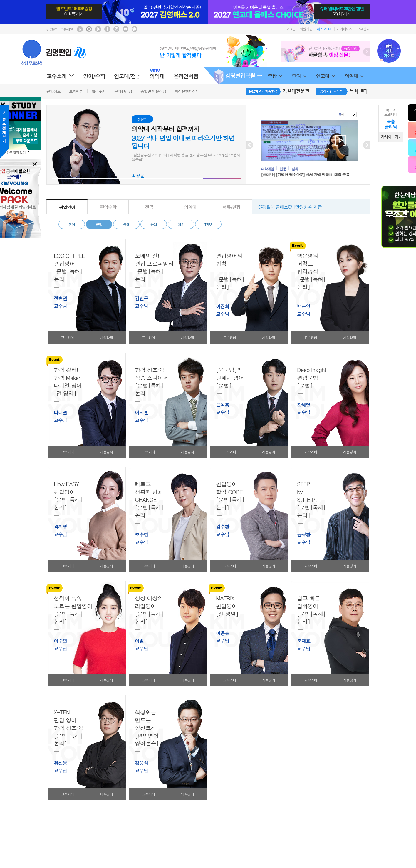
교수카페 (67, 338)
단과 (299, 76)
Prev (284, 52)
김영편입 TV (98, 29)
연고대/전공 (128, 76)
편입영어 (67, 207)
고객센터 (363, 29)
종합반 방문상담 (153, 91)
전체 (72, 224)
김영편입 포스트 (89, 29)
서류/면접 (231, 207)
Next (366, 52)
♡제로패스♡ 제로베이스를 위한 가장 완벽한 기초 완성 (308, 205)
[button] (71, 179)
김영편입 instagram (116, 29)
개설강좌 (106, 338)
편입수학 (108, 207)
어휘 (181, 224)
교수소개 (60, 76)
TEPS (208, 224)
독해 (126, 224)
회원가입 (306, 29)
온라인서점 (186, 76)
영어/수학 (94, 76)
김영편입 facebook (107, 29)
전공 (149, 207)
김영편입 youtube (125, 29)
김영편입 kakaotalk (135, 29)
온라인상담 (123, 91)
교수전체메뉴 (4, 131)
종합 (275, 76)
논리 (154, 224)
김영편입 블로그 (80, 29)
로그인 (291, 29)
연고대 (326, 76)
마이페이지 (344, 29)
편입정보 (53, 91)
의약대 (354, 76)
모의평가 (76, 91)
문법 (99, 224)
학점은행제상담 (187, 91)
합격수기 (99, 91)
